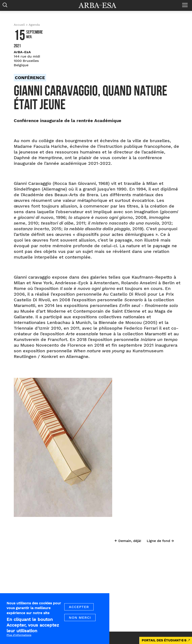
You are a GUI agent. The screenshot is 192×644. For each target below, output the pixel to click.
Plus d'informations (19, 639)
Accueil (19, 25)
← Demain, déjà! (128, 541)
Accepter (79, 611)
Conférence (30, 78)
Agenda (34, 25)
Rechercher (6, 6)
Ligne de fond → (160, 541)
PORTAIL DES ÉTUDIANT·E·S (164, 640)
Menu (186, 3)
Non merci (80, 621)
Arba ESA (100, 5)
